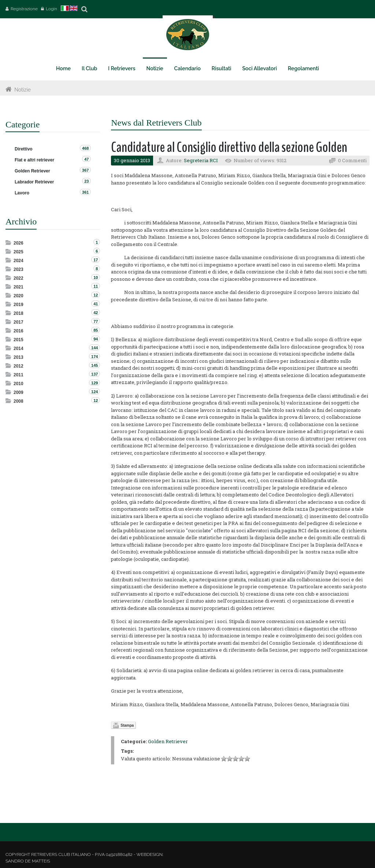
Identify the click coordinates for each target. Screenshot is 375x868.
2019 (18, 305)
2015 (18, 340)
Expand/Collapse (9, 243)
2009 (18, 392)
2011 (18, 375)
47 (86, 159)
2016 (18, 331)
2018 (18, 313)
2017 (18, 322)
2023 (18, 269)
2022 (18, 278)
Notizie (23, 90)
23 (86, 181)
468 (85, 148)
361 (85, 192)
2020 (18, 296)
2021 (18, 287)
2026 (18, 243)
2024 (18, 261)
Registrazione (24, 9)
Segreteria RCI (201, 160)
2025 (18, 252)
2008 (18, 401)
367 (85, 170)
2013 (18, 357)
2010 (18, 384)
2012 (18, 366)
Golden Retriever (168, 741)
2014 (18, 349)
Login (51, 9)
